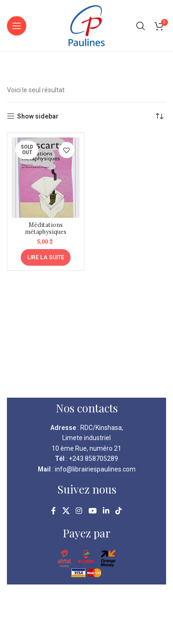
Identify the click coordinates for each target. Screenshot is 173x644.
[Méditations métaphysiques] (46, 178)
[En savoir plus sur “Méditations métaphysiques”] (46, 257)
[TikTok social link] (118, 511)
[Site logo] (86, 25)
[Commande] (159, 116)
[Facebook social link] (54, 511)
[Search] (141, 26)
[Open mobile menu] (17, 26)
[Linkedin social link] (106, 511)
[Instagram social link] (79, 511)
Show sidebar (38, 116)
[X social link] (66, 511)
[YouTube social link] (92, 511)
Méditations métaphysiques (46, 228)
